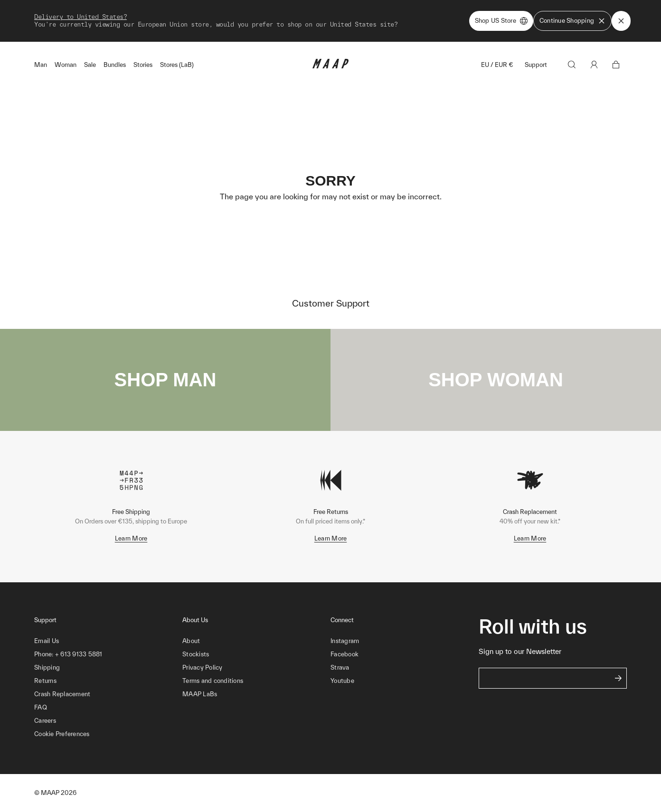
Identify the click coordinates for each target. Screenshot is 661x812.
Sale (90, 65)
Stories (143, 65)
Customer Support (331, 303)
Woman (66, 65)
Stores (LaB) (177, 65)
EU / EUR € (497, 65)
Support (536, 65)
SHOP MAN (165, 380)
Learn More (131, 538)
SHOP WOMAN (496, 380)
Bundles (115, 65)
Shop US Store (501, 21)
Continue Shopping (572, 21)
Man (41, 65)
